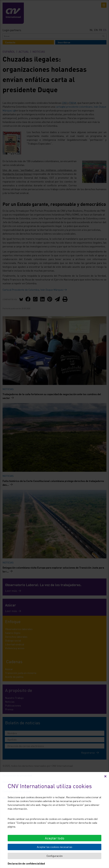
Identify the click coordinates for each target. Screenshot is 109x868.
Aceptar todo (55, 838)
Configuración (55, 856)
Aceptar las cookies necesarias (55, 847)
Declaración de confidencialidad (26, 863)
